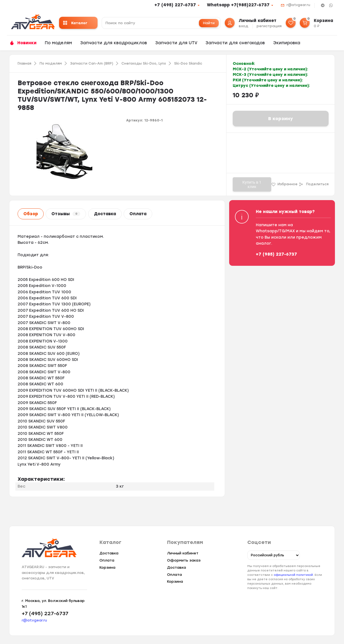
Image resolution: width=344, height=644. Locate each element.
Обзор (31, 214)
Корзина (107, 567)
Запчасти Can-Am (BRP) (92, 63)
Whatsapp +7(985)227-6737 (238, 5)
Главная (24, 63)
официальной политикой (293, 575)
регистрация (269, 26)
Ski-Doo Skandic (188, 63)
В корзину (281, 119)
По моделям (58, 43)
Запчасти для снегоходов (235, 43)
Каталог (75, 23)
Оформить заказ (184, 560)
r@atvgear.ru (298, 5)
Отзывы (66, 214)
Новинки (27, 43)
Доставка (105, 214)
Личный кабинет (183, 553)
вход (244, 26)
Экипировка (287, 43)
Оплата (138, 214)
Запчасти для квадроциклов (114, 43)
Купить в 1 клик (252, 184)
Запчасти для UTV (176, 43)
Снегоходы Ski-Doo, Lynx (144, 63)
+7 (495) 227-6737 (175, 5)
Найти (209, 23)
